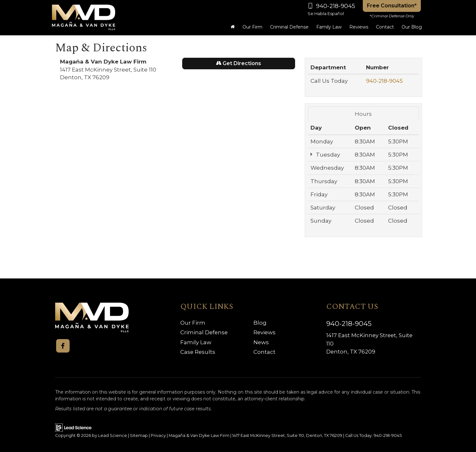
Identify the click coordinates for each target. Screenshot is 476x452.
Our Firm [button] (252, 27)
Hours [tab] (363, 114)
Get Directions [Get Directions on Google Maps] (238, 63)
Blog (260, 323)
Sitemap (139, 435)
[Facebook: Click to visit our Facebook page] (63, 346)
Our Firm (193, 323)
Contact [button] (385, 27)
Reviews (359, 27)
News (261, 342)
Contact (264, 352)
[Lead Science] (73, 427)
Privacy (158, 435)
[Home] (233, 27)
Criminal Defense (204, 332)
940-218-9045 (384, 81)
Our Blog (412, 27)
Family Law (196, 342)
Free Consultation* (392, 6)
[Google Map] (178, 177)
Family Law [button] (329, 27)
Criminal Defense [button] (289, 27)
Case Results (198, 352)
